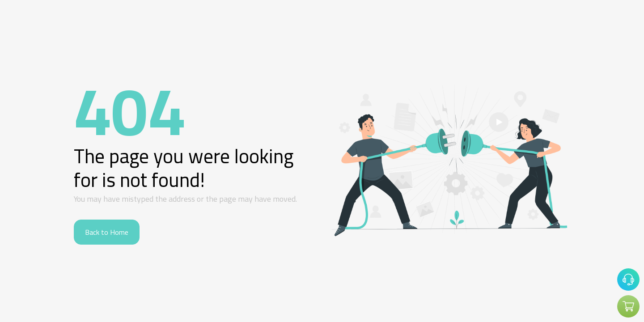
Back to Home (107, 232)
